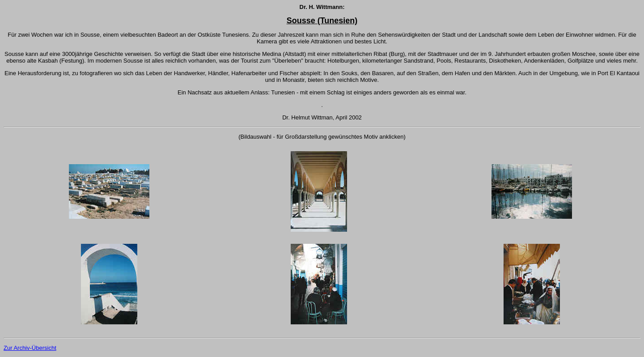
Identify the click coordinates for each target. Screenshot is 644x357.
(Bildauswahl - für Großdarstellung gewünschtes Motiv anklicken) (322, 137)
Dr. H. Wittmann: (322, 7)
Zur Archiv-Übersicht (30, 348)
